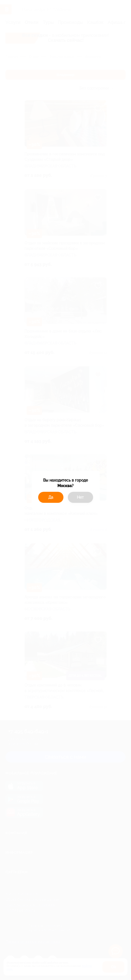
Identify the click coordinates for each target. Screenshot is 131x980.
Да (51, 497)
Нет (80, 497)
